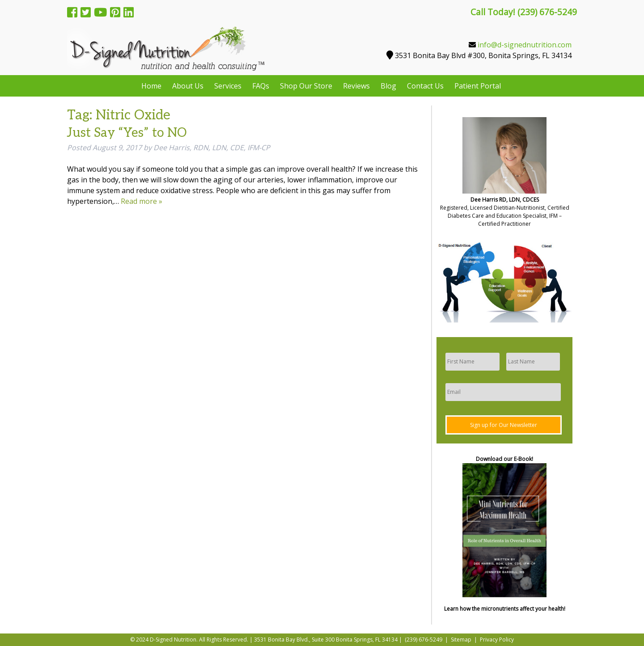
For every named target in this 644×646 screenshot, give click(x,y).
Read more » (142, 201)
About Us (188, 86)
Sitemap (461, 640)
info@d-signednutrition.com (525, 45)
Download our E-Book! (504, 459)
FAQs (261, 86)
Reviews (356, 86)
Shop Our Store (306, 86)
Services (228, 86)
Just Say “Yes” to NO (127, 133)
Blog (388, 86)
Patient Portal (478, 86)
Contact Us (425, 86)
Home (151, 86)
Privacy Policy (497, 640)
